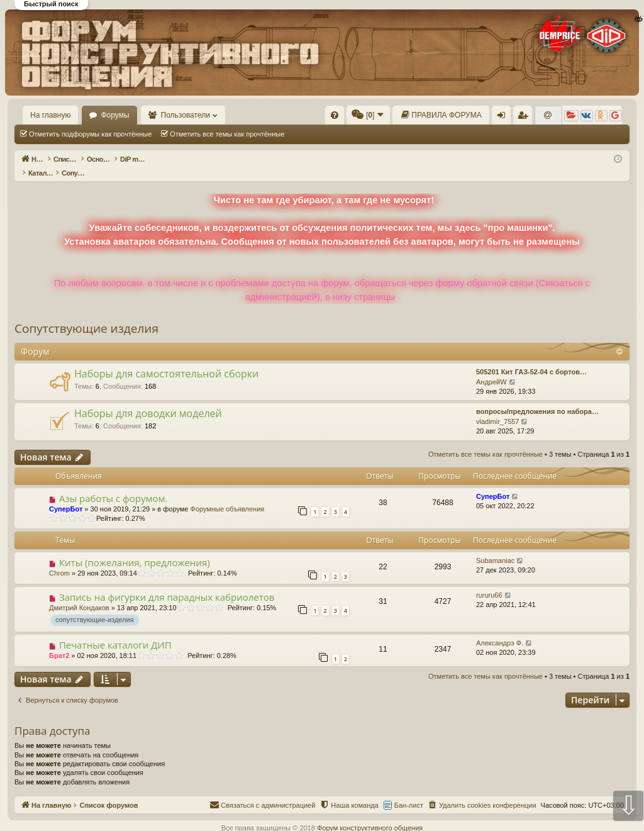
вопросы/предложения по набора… (537, 398)
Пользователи (186, 115)
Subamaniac (495, 547)
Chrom (59, 560)
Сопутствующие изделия (86, 315)
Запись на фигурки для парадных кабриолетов (167, 584)
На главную (50, 115)
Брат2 (59, 642)
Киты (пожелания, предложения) (135, 549)
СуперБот (66, 496)
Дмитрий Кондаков (79, 594)
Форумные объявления (228, 496)
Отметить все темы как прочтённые (227, 134)
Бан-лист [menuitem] (409, 792)
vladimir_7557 (497, 408)
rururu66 (489, 582)
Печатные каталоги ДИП (115, 632)
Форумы (115, 115)
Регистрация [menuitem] (525, 118)
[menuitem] (335, 115)
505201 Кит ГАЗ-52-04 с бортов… (531, 359)
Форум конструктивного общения (370, 815)
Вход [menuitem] (504, 118)
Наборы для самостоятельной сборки (166, 360)
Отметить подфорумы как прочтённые (90, 134)
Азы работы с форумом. (114, 485)
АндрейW (491, 369)
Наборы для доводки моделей (148, 400)
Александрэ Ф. (500, 630)
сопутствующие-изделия (95, 606)
